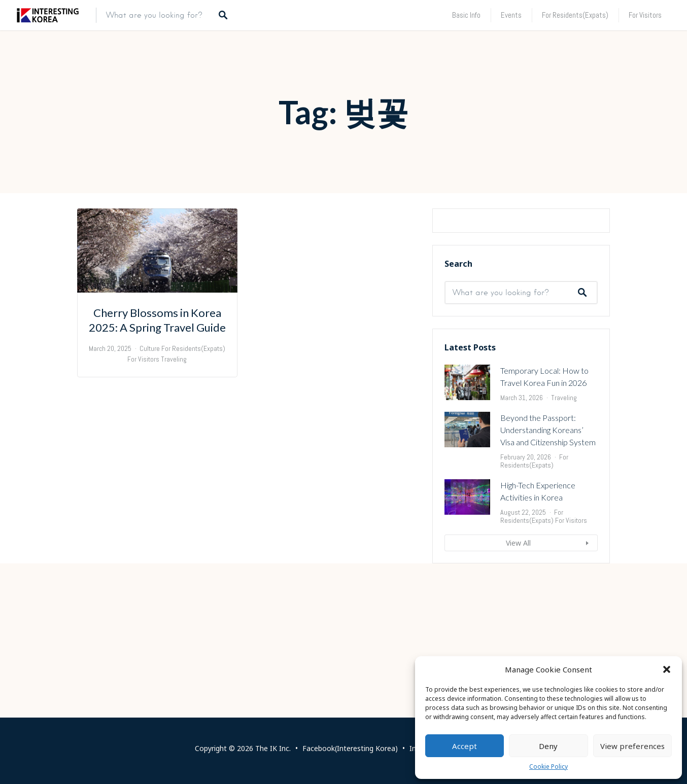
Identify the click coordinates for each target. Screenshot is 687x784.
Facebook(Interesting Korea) (350, 748)
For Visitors (645, 15)
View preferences (632, 746)
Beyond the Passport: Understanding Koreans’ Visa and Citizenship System (548, 554)
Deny (548, 746)
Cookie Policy (548, 767)
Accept (465, 746)
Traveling (564, 521)
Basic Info (466, 15)
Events (511, 15)
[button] (667, 669)
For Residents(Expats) (575, 15)
